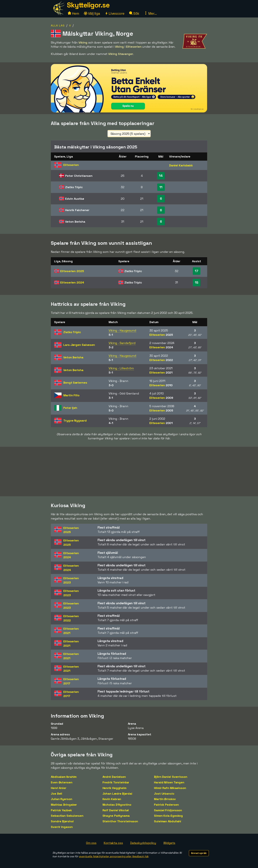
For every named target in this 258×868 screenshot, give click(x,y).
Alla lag (58, 25)
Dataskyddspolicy (143, 843)
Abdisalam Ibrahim (64, 777)
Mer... (150, 13)
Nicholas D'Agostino (117, 805)
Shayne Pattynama (116, 816)
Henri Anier (59, 788)
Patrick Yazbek (61, 810)
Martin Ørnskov (165, 799)
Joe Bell (57, 794)
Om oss (91, 843)
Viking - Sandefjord (122, 343)
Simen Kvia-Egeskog (168, 816)
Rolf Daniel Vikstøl (116, 810)
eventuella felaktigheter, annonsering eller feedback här (114, 856)
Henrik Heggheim (115, 788)
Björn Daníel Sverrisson (171, 777)
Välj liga (92, 13)
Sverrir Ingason (62, 827)
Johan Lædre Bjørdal (117, 794)
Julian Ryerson (62, 799)
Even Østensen (62, 782)
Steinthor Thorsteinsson (120, 821)
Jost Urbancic (164, 794)
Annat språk (199, 853)
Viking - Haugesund (122, 330)
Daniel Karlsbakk (181, 165)
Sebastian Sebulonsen (67, 816)
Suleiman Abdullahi (168, 821)
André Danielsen (114, 777)
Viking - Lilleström (121, 368)
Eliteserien (72, 271)
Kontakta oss (113, 843)
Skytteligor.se (88, 5)
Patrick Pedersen (166, 805)
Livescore (115, 13)
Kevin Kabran (112, 799)
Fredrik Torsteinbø (116, 782)
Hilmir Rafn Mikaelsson (170, 788)
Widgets (169, 843)
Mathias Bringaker (64, 805)
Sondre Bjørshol (62, 821)
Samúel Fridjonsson (168, 810)
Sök (134, 13)
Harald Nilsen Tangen (169, 782)
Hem (73, 13)
